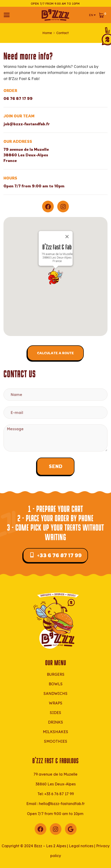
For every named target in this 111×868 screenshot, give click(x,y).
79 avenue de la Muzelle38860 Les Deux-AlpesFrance (26, 155)
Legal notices (81, 846)
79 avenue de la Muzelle (55, 774)
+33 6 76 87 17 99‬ (59, 794)
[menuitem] (92, 15)
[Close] (67, 237)
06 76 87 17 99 (18, 98)
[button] (56, 276)
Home (47, 33)
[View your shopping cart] (103, 15)
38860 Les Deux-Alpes (56, 784)
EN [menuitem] (91, 15)
